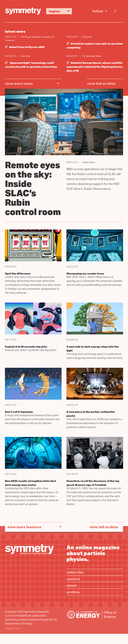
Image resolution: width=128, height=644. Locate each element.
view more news (19, 83)
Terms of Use (13, 629)
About (72, 585)
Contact (73, 579)
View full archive (101, 83)
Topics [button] (60, 11)
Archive (73, 592)
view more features (24, 527)
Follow (98, 11)
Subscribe (75, 572)
